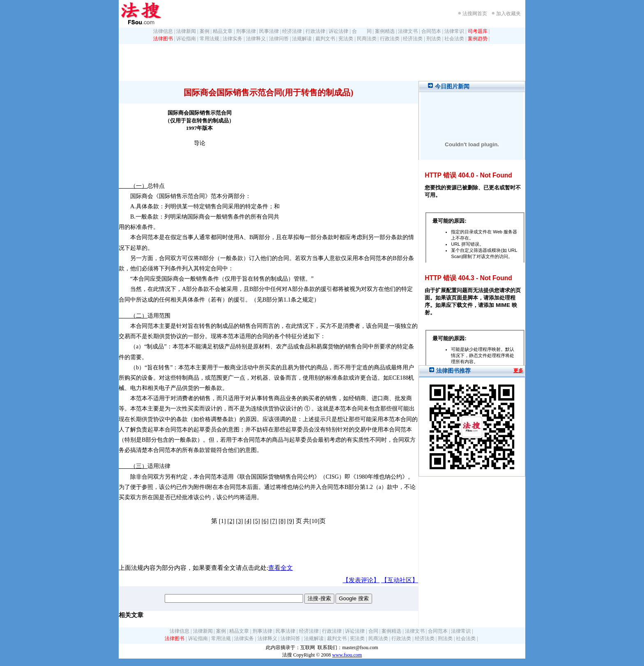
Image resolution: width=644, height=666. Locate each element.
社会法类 (454, 39)
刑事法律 (246, 31)
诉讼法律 (338, 31)
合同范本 (431, 31)
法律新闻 (186, 31)
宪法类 (346, 39)
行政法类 (390, 39)
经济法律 (292, 31)
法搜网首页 (475, 14)
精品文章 (223, 31)
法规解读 (302, 39)
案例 (205, 31)
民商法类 (367, 39)
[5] (256, 521)
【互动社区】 (400, 580)
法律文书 (408, 31)
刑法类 (434, 39)
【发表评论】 (361, 580)
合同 (373, 631)
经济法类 (413, 39)
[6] (265, 521)
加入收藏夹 (508, 14)
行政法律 (315, 31)
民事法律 (269, 31)
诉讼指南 (186, 39)
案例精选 (385, 31)
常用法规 (209, 39)
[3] (239, 521)
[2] (231, 521)
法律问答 (279, 39)
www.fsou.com (347, 655)
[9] (291, 521)
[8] (282, 521)
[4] (248, 521)
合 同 (362, 31)
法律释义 (256, 39)
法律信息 (163, 31)
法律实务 (232, 39)
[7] (273, 521)
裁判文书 (325, 39)
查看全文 (281, 568)
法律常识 (454, 31)
